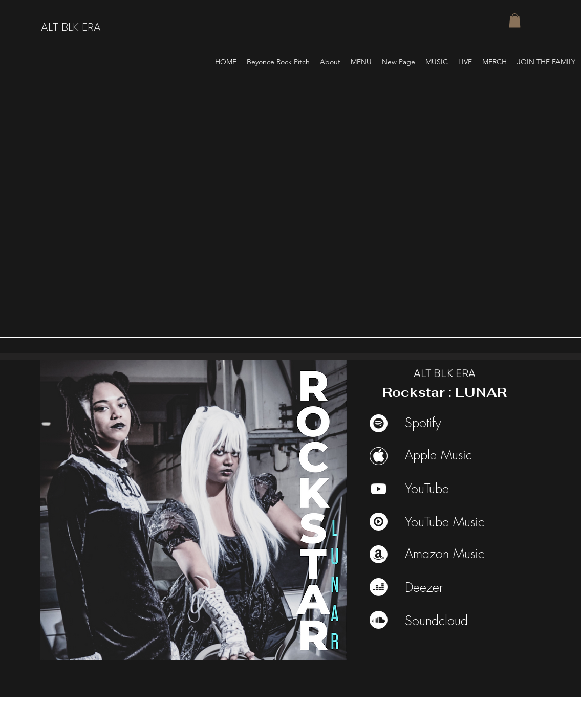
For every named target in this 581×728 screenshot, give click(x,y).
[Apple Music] (379, 456)
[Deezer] (379, 587)
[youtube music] (379, 522)
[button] (515, 20)
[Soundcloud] (379, 620)
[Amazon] (379, 554)
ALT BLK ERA (71, 27)
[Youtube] (379, 489)
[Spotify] (379, 423)
